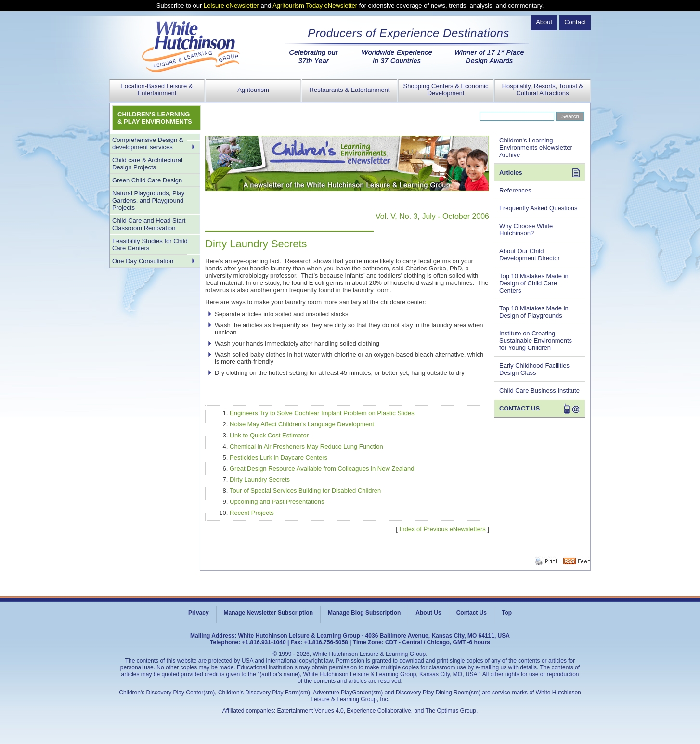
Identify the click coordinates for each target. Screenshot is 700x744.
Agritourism (253, 90)
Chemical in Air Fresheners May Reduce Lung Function (306, 446)
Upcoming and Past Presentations (277, 502)
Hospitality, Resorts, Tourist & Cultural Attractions (543, 90)
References (515, 190)
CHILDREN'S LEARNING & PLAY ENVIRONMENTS (155, 118)
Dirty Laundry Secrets (260, 480)
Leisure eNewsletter (231, 6)
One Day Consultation (143, 261)
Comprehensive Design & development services (148, 143)
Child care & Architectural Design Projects (147, 164)
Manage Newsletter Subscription (268, 613)
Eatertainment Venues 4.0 (311, 711)
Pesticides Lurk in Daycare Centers (279, 457)
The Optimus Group (451, 711)
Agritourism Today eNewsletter (315, 6)
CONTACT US (519, 408)
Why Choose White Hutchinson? (526, 230)
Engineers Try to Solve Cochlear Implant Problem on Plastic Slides (322, 413)
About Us (428, 613)
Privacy (199, 613)
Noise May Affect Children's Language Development (302, 424)
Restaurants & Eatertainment (350, 90)
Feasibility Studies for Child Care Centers (150, 244)
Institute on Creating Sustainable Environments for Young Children (536, 340)
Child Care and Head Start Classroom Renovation (149, 224)
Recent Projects (252, 513)
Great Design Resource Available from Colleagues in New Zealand (322, 468)
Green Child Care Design (147, 180)
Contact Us (472, 613)
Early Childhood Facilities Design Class (534, 369)
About (544, 22)
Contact (575, 22)
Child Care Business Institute (539, 391)
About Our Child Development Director (530, 255)
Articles (511, 173)
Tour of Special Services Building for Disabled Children (305, 491)
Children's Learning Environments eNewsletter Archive (536, 148)
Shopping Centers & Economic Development (446, 90)
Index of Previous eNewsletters (443, 529)
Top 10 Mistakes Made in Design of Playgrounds (534, 312)
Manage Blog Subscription (364, 613)
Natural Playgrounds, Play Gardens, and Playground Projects (148, 200)
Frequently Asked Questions (538, 208)
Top (507, 613)
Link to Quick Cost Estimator (269, 435)
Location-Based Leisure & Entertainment (157, 90)
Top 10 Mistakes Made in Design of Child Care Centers (534, 283)
